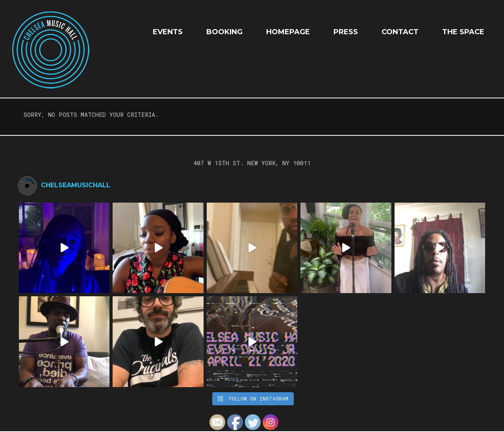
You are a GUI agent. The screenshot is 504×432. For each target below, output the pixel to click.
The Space (463, 32)
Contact (400, 32)
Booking (224, 32)
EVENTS (168, 32)
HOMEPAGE (288, 32)
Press (346, 32)
